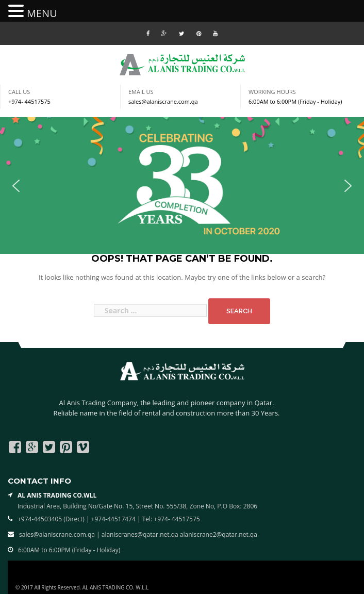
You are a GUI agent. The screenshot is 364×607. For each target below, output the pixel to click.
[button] (16, 186)
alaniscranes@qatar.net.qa (141, 534)
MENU (42, 13)
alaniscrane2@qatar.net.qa (219, 534)
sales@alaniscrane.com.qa (163, 101)
